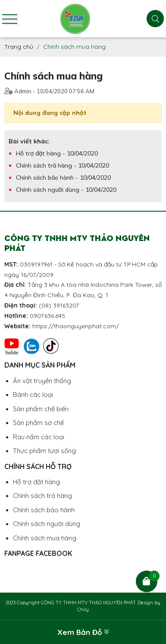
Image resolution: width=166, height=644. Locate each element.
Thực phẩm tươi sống (44, 451)
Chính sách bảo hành (44, 510)
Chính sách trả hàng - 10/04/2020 (63, 165)
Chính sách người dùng (47, 524)
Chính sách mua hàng (45, 538)
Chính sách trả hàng (42, 496)
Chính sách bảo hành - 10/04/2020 (63, 178)
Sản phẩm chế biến (41, 409)
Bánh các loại (33, 395)
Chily (83, 609)
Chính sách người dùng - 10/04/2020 (66, 190)
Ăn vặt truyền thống (42, 381)
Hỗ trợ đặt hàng (36, 482)
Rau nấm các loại (39, 437)
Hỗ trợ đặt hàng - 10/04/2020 (57, 153)
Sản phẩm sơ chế (38, 423)
